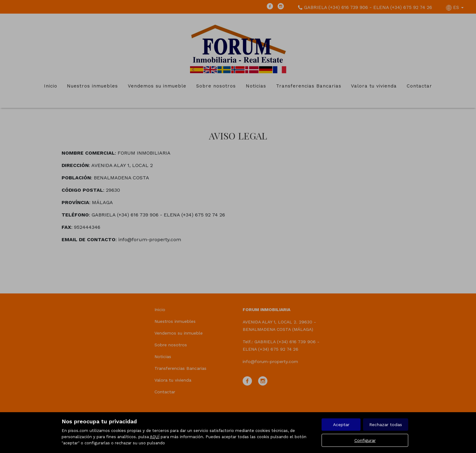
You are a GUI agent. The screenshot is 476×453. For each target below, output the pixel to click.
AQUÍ (155, 437)
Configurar (365, 440)
